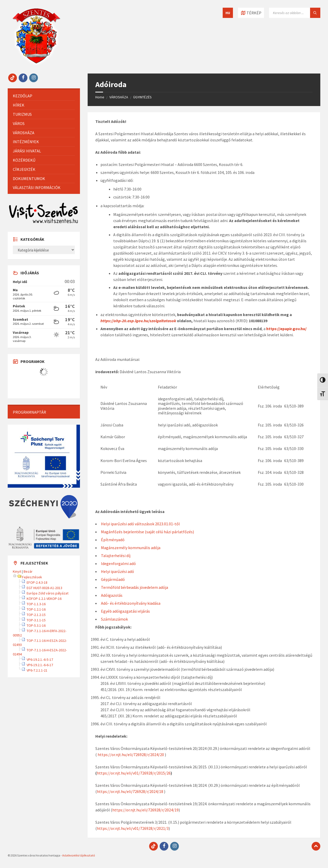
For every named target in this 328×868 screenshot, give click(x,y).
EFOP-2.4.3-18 (37, 582)
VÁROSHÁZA (119, 97)
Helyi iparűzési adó (117, 571)
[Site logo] (36, 64)
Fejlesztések (32, 577)
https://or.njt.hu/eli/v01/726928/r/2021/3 (133, 828)
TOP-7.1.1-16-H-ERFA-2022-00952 (40, 633)
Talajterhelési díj (116, 556)
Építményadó (113, 540)
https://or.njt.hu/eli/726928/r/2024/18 (130, 791)
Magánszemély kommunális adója (131, 548)
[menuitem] (44, 96)
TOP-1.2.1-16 (36, 609)
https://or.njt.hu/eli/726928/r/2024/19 (145, 810)
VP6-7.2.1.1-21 (37, 670)
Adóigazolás (112, 595)
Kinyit (17, 571)
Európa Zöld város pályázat (48, 593)
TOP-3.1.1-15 (36, 620)
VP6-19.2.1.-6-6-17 (40, 665)
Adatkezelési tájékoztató (79, 855)
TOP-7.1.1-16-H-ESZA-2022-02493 (40, 643)
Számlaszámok (114, 619)
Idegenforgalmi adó (118, 563)
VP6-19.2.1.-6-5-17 (40, 660)
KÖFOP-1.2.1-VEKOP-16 (44, 599)
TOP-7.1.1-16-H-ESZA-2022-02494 (40, 652)
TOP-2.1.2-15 (36, 615)
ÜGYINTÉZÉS (142, 97)
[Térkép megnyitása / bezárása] (251, 13)
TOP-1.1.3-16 (36, 604)
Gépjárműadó (113, 579)
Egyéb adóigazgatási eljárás (125, 611)
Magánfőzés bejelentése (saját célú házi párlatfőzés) (147, 532)
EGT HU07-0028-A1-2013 (44, 588)
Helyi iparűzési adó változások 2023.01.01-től (140, 524)
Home (100, 97)
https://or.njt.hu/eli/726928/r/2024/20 (131, 755)
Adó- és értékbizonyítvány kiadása (131, 603)
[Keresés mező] (295, 13)
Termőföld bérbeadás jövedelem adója (135, 587)
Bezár (28, 571)
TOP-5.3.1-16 (36, 625)
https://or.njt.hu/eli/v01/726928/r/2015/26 (134, 773)
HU (228, 13)
